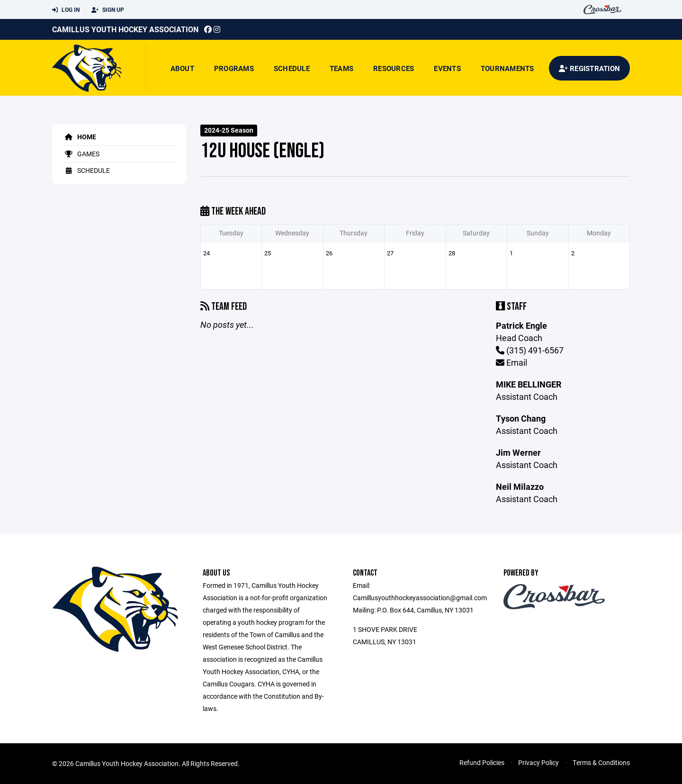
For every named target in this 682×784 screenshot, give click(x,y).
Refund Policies (482, 762)
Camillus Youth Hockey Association (125, 29)
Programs (234, 68)
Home (79, 137)
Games (81, 154)
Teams (341, 68)
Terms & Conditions (601, 762)
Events (447, 68)
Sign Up (108, 10)
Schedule (292, 68)
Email (511, 362)
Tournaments (507, 68)
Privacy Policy (538, 762)
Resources (394, 68)
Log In (66, 10)
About (182, 68)
